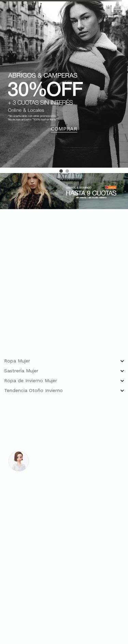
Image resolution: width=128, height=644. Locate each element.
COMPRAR (64, 129)
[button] (61, 171)
